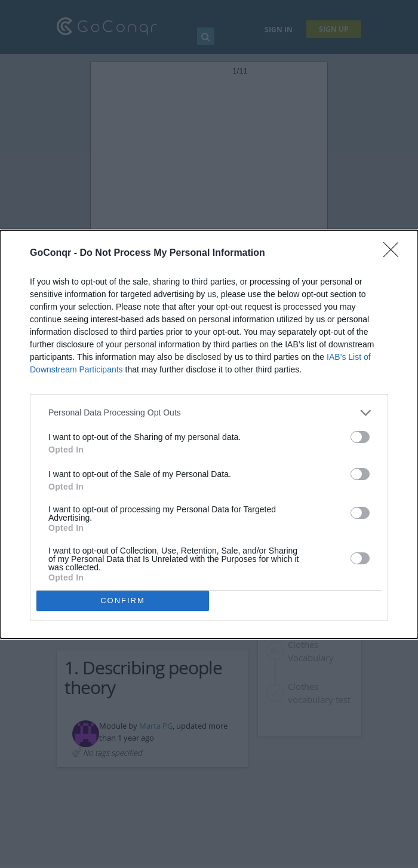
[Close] (395, 253)
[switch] (360, 437)
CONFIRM (123, 600)
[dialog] (209, 434)
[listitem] (209, 413)
